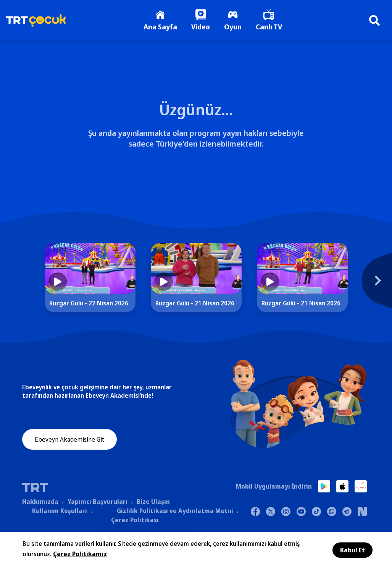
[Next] (373, 286)
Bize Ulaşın (153, 503)
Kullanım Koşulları (60, 512)
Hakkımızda (40, 503)
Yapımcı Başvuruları (98, 503)
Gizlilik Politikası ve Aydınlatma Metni (175, 512)
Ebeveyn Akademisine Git (69, 441)
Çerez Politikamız (80, 554)
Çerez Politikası (135, 521)
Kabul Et (352, 550)
